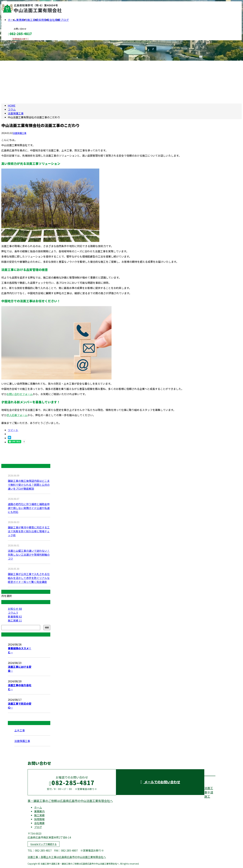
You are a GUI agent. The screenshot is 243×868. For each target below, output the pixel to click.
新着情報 (15, 616)
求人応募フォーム (17, 415)
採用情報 (44, 20)
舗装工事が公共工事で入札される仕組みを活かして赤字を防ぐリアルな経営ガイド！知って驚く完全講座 (29, 578)
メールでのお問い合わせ (160, 782)
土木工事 (20, 730)
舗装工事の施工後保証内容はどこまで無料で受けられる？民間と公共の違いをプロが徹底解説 (29, 485)
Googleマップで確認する (44, 844)
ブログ (65, 20)
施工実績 (33, 20)
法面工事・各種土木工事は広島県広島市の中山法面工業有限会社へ (67, 857)
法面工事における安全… (20, 669)
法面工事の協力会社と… (20, 687)
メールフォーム (13, 42)
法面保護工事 (16, 113)
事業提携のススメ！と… (20, 650)
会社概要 (55, 20)
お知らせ (15, 609)
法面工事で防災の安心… (20, 705)
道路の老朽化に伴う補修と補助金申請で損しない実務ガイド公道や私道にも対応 (29, 508)
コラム (13, 613)
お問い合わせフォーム (20, 394)
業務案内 (22, 20)
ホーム (12, 20)
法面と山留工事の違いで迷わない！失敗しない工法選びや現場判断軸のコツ (29, 555)
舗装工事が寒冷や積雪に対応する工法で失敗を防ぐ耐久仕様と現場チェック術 (29, 531)
